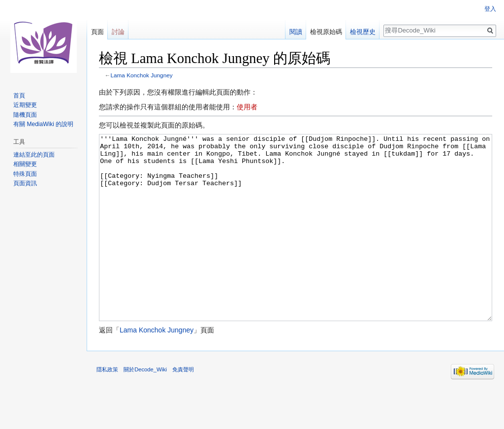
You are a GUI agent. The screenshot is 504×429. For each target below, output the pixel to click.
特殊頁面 (25, 174)
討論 (118, 32)
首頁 (19, 96)
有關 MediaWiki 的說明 (43, 124)
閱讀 (296, 32)
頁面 (97, 32)
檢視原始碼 (326, 32)
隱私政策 (107, 406)
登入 (490, 9)
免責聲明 (183, 406)
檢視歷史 (363, 32)
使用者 (247, 107)
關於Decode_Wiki (145, 406)
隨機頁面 (25, 115)
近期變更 (25, 105)
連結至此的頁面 (34, 155)
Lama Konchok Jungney (142, 75)
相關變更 (25, 164)
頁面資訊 (25, 183)
